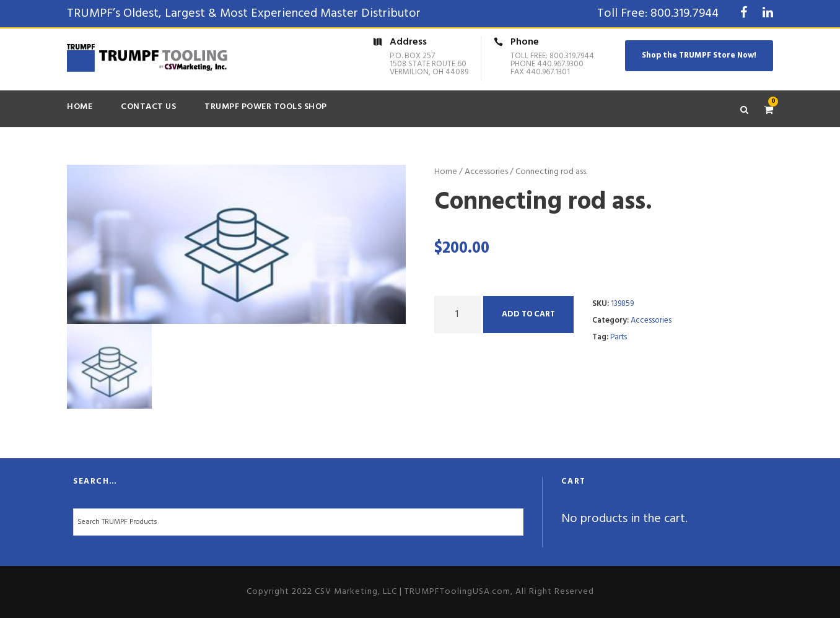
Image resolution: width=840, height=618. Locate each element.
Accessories (486, 172)
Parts (619, 337)
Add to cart (528, 314)
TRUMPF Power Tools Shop (266, 107)
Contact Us (148, 107)
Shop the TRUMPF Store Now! (699, 55)
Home (80, 107)
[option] (237, 245)
